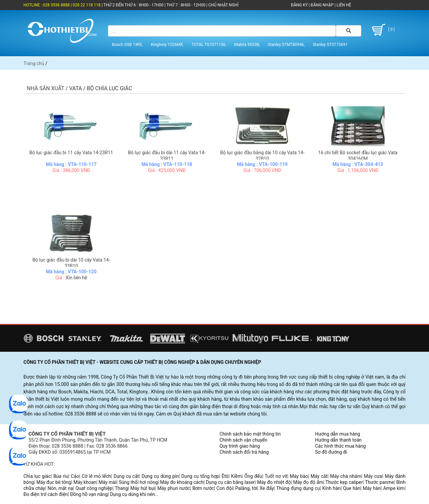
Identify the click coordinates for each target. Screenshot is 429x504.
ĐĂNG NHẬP (322, 5)
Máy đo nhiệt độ (274, 482)
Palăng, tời (246, 488)
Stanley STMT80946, (286, 45)
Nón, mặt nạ (60, 488)
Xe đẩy (267, 488)
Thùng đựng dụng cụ (298, 488)
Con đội (225, 488)
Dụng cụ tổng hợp (200, 476)
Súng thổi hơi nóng (138, 482)
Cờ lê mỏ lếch (96, 476)
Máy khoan (85, 482)
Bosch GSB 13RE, (127, 45)
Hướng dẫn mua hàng (338, 434)
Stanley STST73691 (330, 45)
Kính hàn (331, 488)
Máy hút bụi (143, 488)
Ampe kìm (394, 488)
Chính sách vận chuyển (243, 440)
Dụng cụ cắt (126, 476)
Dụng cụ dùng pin (160, 476)
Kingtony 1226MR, (167, 45)
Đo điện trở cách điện (46, 494)
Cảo (75, 476)
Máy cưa (373, 476)
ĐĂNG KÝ (299, 5)
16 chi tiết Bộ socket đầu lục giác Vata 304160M (358, 156)
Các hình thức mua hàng (340, 446)
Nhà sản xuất (46, 88)
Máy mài (107, 482)
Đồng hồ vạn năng (89, 494)
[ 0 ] (382, 30)
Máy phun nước (174, 488)
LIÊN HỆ (343, 5)
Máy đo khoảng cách (182, 482)
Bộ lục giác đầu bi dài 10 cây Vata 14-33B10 (71, 263)
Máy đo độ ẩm (308, 482)
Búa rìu (61, 476)
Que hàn (352, 488)
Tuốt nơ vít (276, 476)
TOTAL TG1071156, (209, 45)
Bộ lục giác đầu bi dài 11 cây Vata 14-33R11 (167, 156)
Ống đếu (253, 476)
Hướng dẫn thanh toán (338, 440)
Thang (121, 488)
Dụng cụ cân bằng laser (230, 482)
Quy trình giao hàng (240, 446)
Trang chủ (34, 63)
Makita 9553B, (247, 45)
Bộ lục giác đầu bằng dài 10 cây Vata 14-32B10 (262, 156)
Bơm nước (203, 488)
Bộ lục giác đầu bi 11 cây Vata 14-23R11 (71, 153)
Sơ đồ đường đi (331, 452)
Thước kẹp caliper (344, 482)
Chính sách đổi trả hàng (244, 452)
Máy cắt (319, 476)
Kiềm (236, 476)
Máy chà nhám (346, 476)
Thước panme (380, 482)
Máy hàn (372, 488)
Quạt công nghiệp (94, 488)
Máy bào (299, 476)
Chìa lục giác (37, 476)
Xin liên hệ (76, 278)
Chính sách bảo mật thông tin (250, 434)
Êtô (225, 476)
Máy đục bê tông (54, 482)
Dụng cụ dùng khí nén (132, 494)
